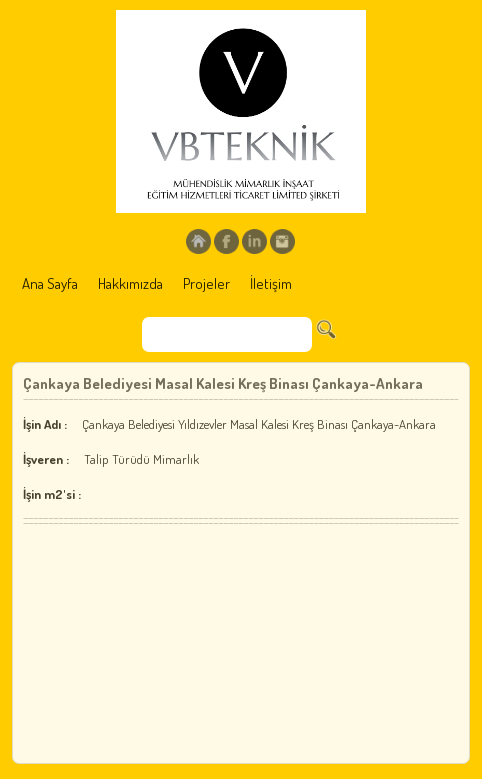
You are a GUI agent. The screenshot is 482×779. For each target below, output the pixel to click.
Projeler (206, 283)
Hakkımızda (130, 283)
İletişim (271, 283)
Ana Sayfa (50, 283)
